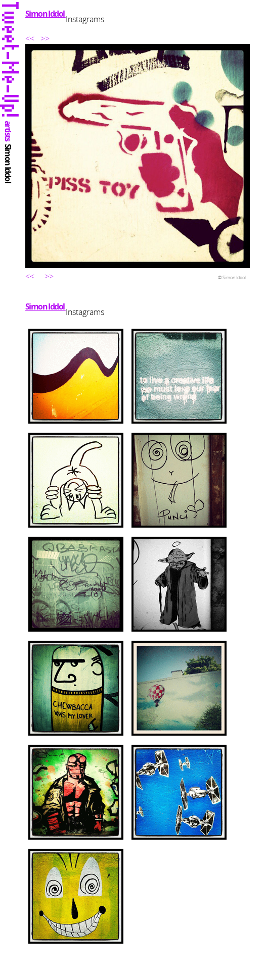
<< (31, 38)
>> (45, 38)
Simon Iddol (46, 14)
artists (8, 132)
